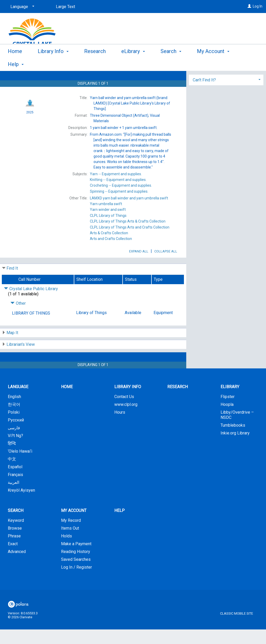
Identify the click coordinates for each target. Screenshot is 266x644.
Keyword (16, 535)
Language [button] (18, 401)
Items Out (70, 543)
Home (15, 63)
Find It (12, 283)
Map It (12, 347)
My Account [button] (74, 525)
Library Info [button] (53, 63)
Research (95, 63)
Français (15, 489)
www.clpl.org (126, 419)
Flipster (228, 411)
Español (15, 481)
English (14, 411)
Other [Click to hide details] (18, 318)
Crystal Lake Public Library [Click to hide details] (31, 303)
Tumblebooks (233, 440)
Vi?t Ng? (15, 450)
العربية (14, 497)
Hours (120, 427)
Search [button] (171, 63)
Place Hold (215, 79)
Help (119, 525)
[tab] (226, 103)
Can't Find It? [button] (204, 104)
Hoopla (227, 419)
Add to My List (225, 90)
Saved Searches (76, 574)
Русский (16, 435)
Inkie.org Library (235, 448)
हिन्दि (12, 458)
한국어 (14, 419)
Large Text (65, 7)
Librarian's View (21, 359)
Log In (258, 6)
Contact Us (124, 411)
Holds (66, 551)
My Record (71, 535)
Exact (13, 558)
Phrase (14, 551)
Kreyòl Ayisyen (21, 505)
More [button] (207, 64)
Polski (14, 427)
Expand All (139, 266)
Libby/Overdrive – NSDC (237, 429)
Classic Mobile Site (237, 628)
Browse (15, 543)
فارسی (14, 442)
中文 (12, 474)
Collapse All (166, 266)
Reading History (76, 566)
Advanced (17, 566)
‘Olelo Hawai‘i (20, 466)
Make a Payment (76, 558)
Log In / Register (77, 582)
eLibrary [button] (133, 63)
